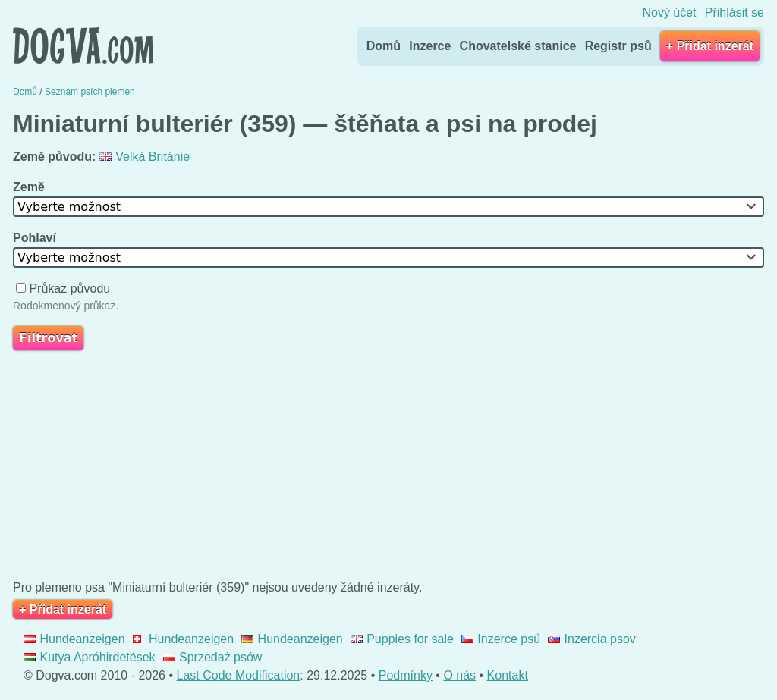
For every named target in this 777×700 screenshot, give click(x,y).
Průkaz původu (65, 289)
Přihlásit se (735, 13)
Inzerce (430, 46)
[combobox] (388, 207)
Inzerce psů (501, 639)
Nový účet (669, 13)
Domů (384, 46)
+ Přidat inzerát (710, 46)
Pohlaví (36, 238)
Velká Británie (145, 157)
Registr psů (618, 46)
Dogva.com (83, 46)
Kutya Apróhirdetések (90, 657)
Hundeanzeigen (74, 639)
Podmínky (406, 675)
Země (30, 187)
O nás (459, 675)
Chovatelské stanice (518, 46)
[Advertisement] (388, 469)
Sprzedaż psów (213, 657)
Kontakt (508, 675)
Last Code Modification (239, 675)
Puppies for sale (402, 639)
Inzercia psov (592, 639)
